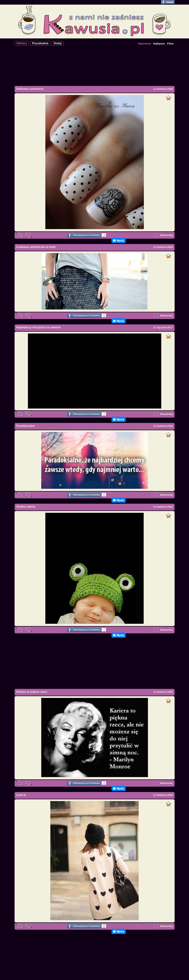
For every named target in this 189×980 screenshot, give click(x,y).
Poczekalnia (40, 43)
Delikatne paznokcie (30, 89)
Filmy (170, 44)
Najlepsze (159, 44)
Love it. (21, 795)
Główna (22, 43)
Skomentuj (163, 235)
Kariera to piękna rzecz (32, 692)
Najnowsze (145, 44)
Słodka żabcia (26, 507)
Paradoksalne (26, 426)
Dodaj (58, 43)
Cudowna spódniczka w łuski (36, 247)
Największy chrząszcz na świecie (39, 327)
